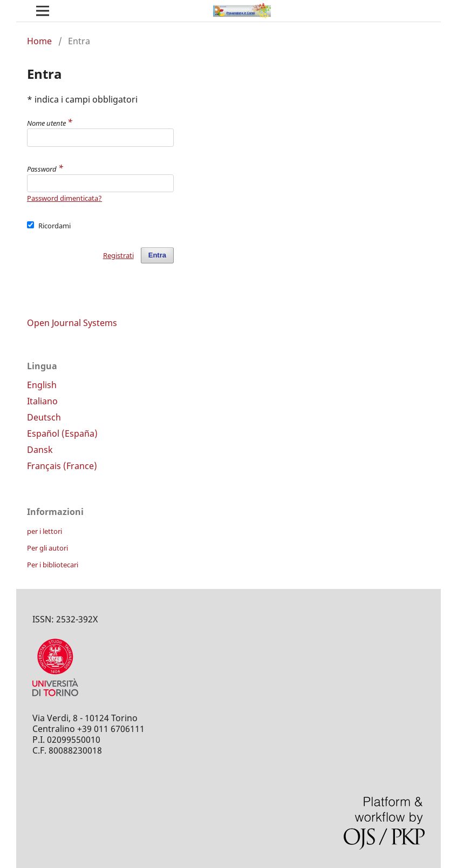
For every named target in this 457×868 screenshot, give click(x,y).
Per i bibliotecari (53, 565)
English (42, 385)
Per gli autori (47, 548)
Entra (157, 255)
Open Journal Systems (72, 323)
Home (39, 41)
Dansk (40, 450)
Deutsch (44, 417)
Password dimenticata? (64, 198)
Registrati (118, 255)
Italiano (42, 401)
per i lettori (45, 531)
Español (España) (62, 433)
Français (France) (62, 466)
